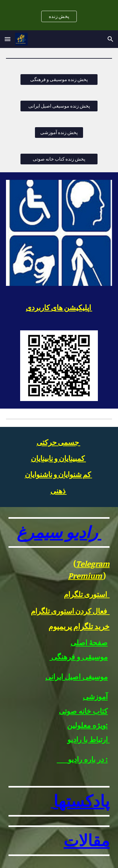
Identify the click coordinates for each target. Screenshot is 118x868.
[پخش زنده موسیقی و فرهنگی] (59, 79)
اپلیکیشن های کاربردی (59, 308)
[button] (8, 39)
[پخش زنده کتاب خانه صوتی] (59, 159)
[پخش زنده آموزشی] (59, 132)
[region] (59, 15)
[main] (59, 308)
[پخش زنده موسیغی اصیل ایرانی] (59, 106)
